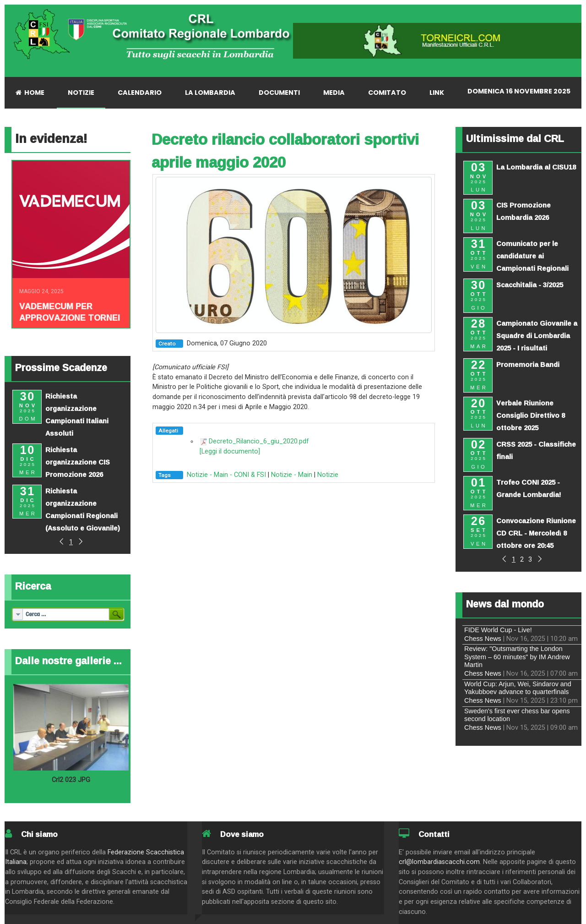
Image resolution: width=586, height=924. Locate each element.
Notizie (328, 475)
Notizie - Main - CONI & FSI (226, 475)
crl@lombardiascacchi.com (439, 862)
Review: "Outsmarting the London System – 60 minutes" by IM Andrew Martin (517, 657)
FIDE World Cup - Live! (498, 630)
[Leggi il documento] (230, 451)
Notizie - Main (292, 475)
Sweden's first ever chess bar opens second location (517, 715)
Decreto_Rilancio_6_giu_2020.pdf (259, 441)
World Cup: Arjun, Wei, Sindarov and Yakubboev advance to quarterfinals (518, 688)
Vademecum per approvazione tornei (70, 312)
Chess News (483, 639)
